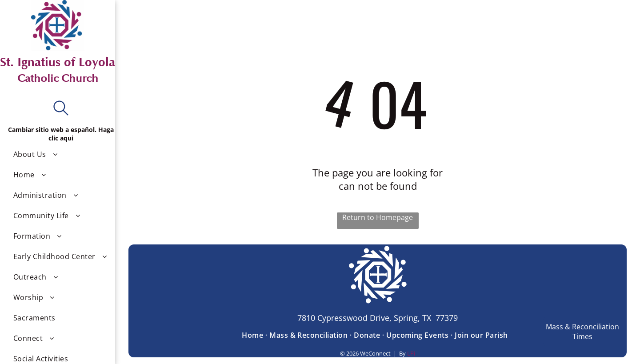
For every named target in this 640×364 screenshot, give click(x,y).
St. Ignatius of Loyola (58, 62)
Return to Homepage (378, 217)
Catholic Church (58, 78)
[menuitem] (61, 154)
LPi (411, 353)
